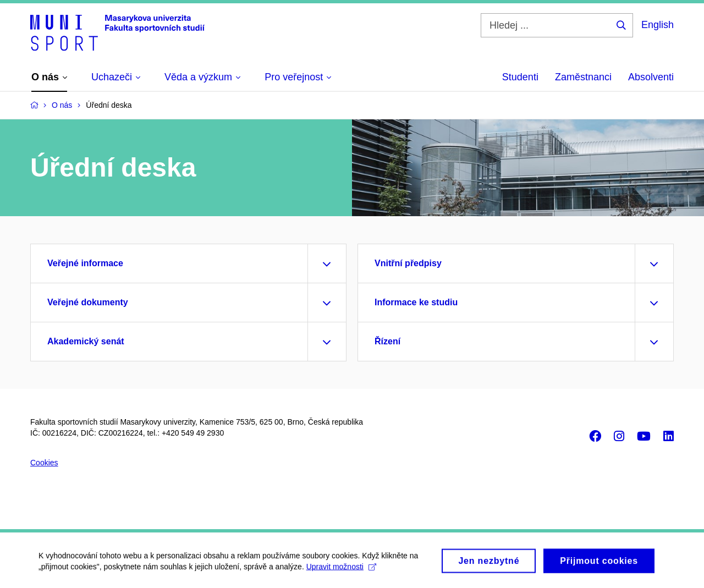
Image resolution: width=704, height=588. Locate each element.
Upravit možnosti (341, 570)
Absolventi (651, 77)
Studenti (520, 77)
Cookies (44, 463)
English (658, 25)
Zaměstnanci (583, 77)
